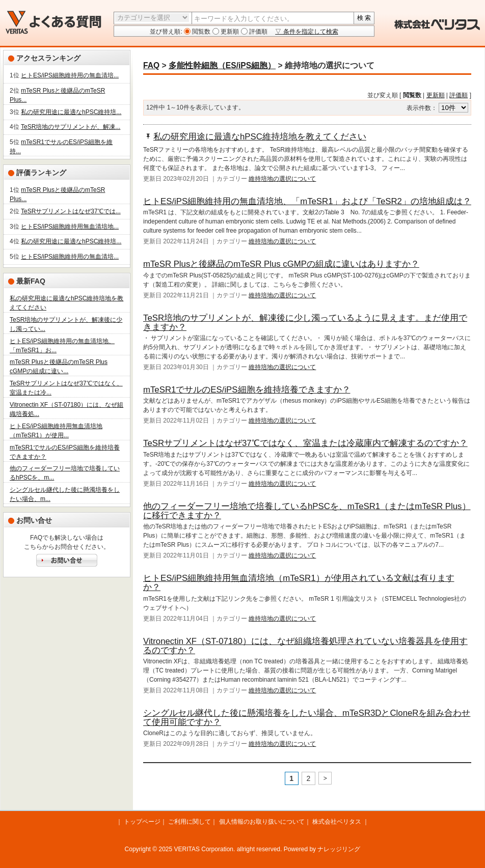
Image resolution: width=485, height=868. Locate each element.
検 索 (364, 18)
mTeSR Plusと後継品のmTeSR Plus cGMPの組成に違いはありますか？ (281, 264)
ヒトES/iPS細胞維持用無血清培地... (70, 227)
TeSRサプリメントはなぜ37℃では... (71, 211)
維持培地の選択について (282, 179)
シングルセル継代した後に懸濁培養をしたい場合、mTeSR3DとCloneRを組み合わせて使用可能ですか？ (307, 718)
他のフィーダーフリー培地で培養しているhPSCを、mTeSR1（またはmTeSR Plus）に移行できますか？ (307, 511)
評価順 (258, 32)
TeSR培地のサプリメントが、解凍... (71, 127)
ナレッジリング (339, 849)
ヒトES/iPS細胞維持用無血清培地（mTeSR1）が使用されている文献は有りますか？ (299, 583)
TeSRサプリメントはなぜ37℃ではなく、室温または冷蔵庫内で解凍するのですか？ (305, 443)
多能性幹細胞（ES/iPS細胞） (222, 65)
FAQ (151, 65)
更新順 (229, 32)
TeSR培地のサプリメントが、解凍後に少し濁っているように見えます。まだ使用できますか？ (305, 323)
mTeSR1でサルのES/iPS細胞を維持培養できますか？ (247, 390)
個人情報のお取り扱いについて (262, 822)
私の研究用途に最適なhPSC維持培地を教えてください (260, 137)
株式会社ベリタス (337, 822)
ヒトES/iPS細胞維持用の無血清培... (70, 75)
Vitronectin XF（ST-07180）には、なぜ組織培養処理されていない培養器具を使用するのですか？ (305, 646)
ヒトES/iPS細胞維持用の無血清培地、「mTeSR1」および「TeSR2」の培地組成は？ (307, 201)
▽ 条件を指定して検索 (306, 32)
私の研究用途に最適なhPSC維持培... (71, 112)
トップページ (142, 822)
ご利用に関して (190, 822)
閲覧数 (200, 32)
